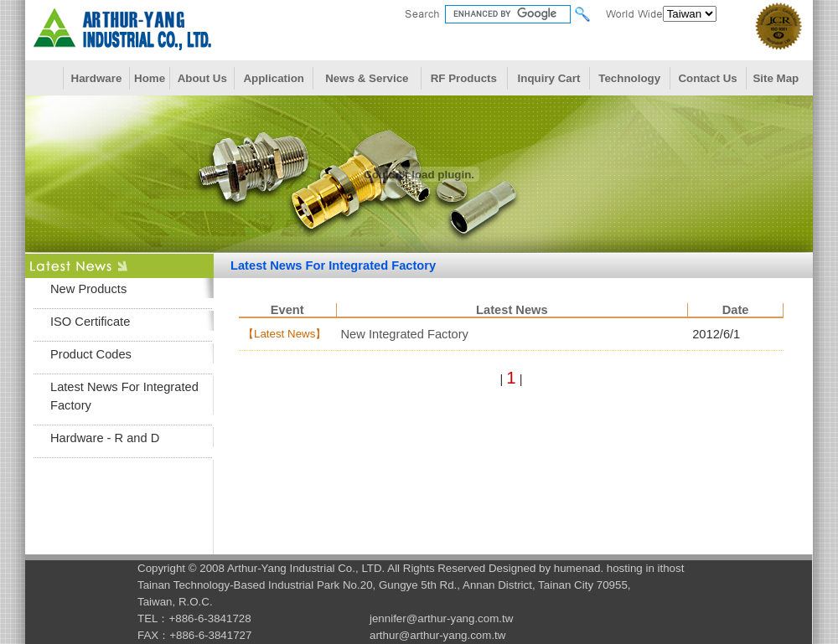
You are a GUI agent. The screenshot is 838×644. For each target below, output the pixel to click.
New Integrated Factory (405, 334)
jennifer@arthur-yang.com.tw (441, 618)
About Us (202, 78)
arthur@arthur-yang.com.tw (437, 635)
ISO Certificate (90, 322)
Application (274, 78)
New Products (88, 289)
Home (150, 78)
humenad (577, 568)
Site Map (776, 78)
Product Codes (91, 354)
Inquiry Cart (549, 78)
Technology (629, 78)
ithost (671, 568)
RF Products (464, 78)
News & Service (367, 78)
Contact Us (707, 78)
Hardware (97, 78)
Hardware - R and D (105, 438)
